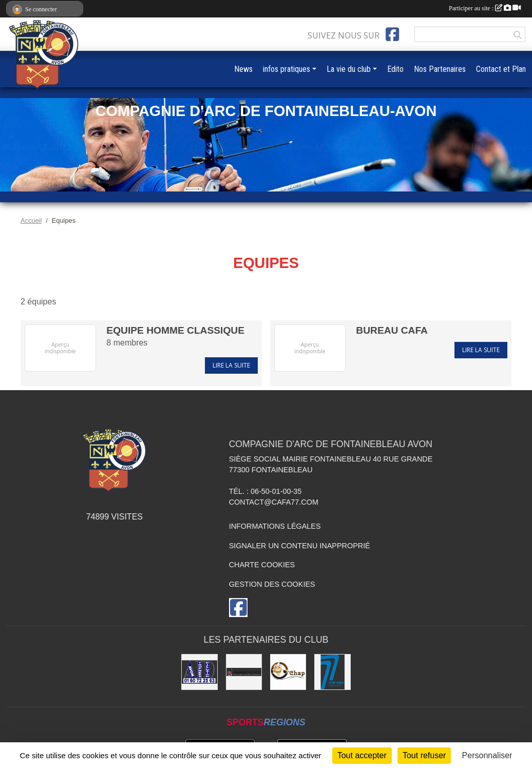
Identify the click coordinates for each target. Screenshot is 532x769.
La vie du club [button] (349, 69)
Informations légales (275, 526)
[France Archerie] (244, 672)
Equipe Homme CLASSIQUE (175, 330)
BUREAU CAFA (392, 330)
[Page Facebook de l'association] (392, 34)
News (243, 69)
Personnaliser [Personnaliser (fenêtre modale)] (487, 755)
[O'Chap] (288, 672)
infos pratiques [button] (287, 69)
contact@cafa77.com (274, 502)
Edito (395, 69)
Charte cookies (262, 565)
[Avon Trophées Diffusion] (199, 672)
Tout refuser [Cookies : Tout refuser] (424, 755)
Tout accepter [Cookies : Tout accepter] (362, 755)
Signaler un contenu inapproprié (300, 546)
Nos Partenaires (440, 69)
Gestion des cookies (272, 584)
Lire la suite (231, 365)
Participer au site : (485, 8)
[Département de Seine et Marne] (332, 672)
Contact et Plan (501, 69)
